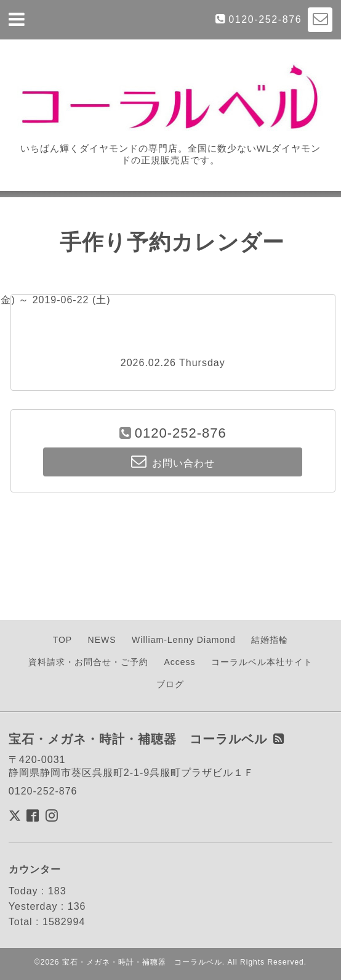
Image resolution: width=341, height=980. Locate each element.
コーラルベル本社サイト (262, 662)
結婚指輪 (270, 640)
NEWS (102, 640)
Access (179, 662)
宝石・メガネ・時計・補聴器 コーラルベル (142, 962)
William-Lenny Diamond (184, 640)
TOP (63, 640)
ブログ (170, 684)
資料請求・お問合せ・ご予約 (88, 662)
